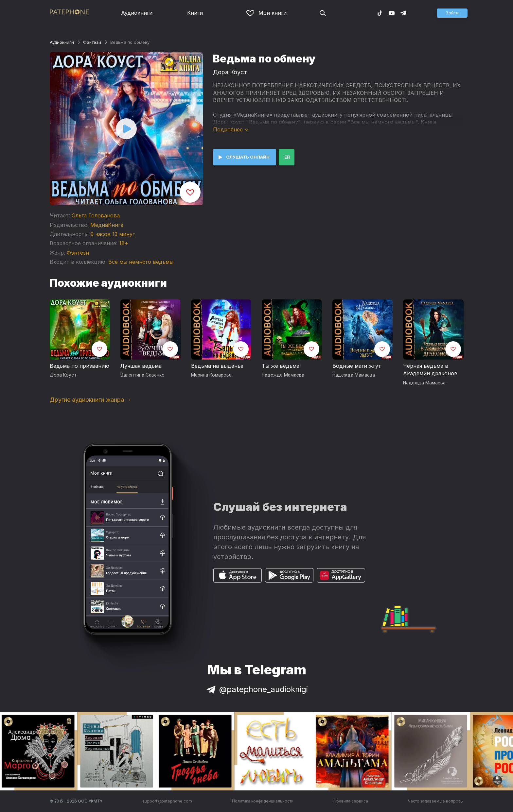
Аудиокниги (137, 13)
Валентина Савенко (142, 375)
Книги (195, 13)
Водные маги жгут (357, 366)
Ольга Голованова (96, 215)
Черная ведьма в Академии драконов (430, 370)
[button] (452, 13)
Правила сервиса (351, 801)
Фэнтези (92, 42)
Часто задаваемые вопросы (436, 801)
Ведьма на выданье (217, 366)
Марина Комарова (211, 375)
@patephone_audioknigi (256, 689)
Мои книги (266, 13)
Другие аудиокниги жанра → (91, 400)
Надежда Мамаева (283, 375)
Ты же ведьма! (281, 366)
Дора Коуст (230, 72)
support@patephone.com (167, 801)
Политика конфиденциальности (263, 801)
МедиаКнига (107, 225)
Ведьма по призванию (80, 366)
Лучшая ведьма (141, 366)
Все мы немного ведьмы (141, 262)
